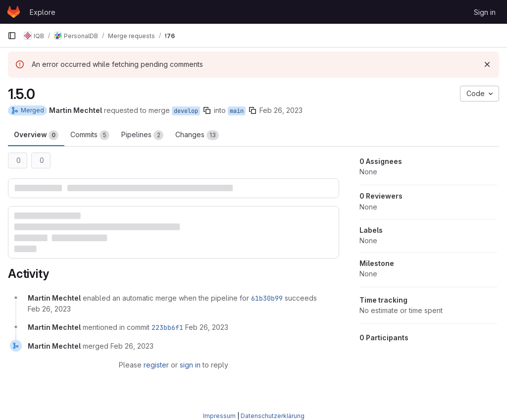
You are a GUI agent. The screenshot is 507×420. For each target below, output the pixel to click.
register (156, 365)
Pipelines (142, 135)
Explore (43, 12)
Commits (90, 135)
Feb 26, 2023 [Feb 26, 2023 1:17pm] (281, 110)
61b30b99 (267, 298)
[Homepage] (14, 12)
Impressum (219, 416)
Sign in (485, 12)
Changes (197, 135)
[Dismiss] (487, 64)
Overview (36, 135)
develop (186, 111)
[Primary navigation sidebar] (12, 36)
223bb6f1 (167, 327)
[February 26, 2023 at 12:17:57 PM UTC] (49, 309)
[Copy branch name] (207, 110)
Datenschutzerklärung (273, 416)
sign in (190, 365)
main (237, 111)
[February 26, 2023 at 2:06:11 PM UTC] (207, 327)
